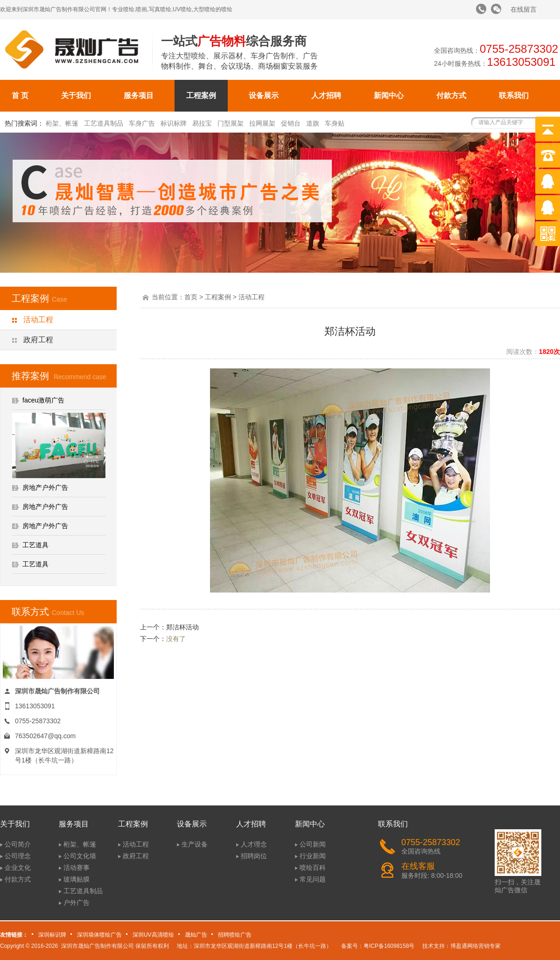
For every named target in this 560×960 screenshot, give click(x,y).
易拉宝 (202, 123)
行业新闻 (313, 856)
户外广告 (77, 903)
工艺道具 (35, 545)
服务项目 (139, 95)
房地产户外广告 (45, 487)
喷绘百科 (313, 868)
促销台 (291, 123)
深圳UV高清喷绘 (153, 935)
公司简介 (18, 844)
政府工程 (38, 340)
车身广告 (142, 123)
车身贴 (335, 123)
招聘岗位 (254, 856)
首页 (191, 297)
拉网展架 (262, 123)
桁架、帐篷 (62, 123)
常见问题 (313, 879)
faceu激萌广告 (43, 400)
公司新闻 (313, 844)
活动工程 (38, 320)
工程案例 (201, 95)
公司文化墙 (80, 856)
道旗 (313, 123)
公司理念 (18, 856)
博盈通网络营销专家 (476, 946)
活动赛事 (77, 868)
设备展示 (264, 95)
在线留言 (524, 9)
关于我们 (76, 95)
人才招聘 (326, 95)
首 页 (20, 95)
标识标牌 (174, 123)
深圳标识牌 (52, 935)
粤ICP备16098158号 (389, 946)
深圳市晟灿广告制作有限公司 (98, 946)
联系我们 (514, 95)
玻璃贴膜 (77, 879)
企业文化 (18, 868)
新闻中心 (389, 95)
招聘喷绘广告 (235, 935)
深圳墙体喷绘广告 (99, 935)
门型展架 (231, 123)
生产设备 (195, 844)
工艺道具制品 (104, 123)
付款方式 (451, 95)
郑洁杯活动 (182, 627)
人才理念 (254, 844)
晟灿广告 (196, 935)
